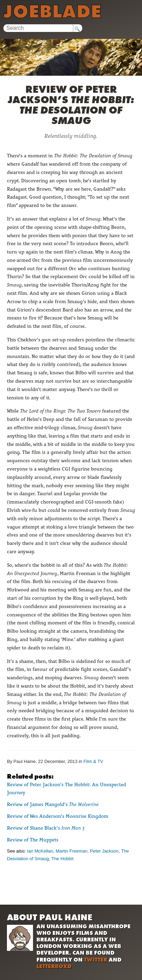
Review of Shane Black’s (46, 828)
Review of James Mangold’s (53, 804)
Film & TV (93, 761)
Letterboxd (54, 966)
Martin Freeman (72, 851)
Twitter (96, 960)
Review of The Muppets (33, 840)
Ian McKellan (40, 851)
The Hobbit (62, 859)
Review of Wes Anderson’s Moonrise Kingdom (58, 816)
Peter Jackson (104, 851)
